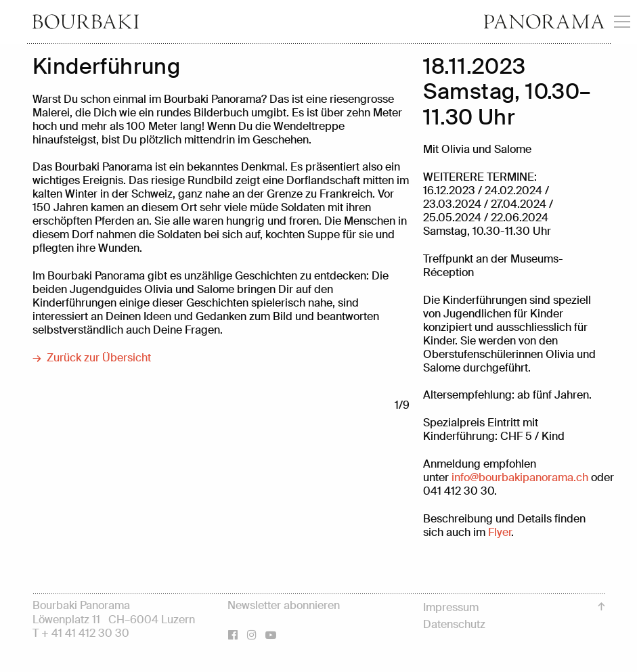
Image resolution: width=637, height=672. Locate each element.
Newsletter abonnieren (284, 605)
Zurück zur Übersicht (99, 358)
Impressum (451, 607)
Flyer (500, 532)
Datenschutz (454, 624)
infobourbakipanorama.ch (520, 477)
